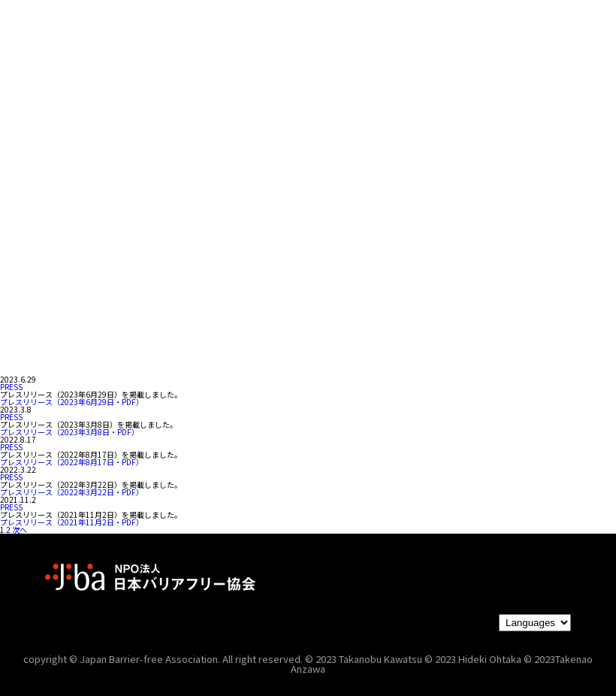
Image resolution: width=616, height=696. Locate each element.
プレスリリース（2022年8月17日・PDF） (72, 462)
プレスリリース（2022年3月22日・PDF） (72, 492)
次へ (20, 530)
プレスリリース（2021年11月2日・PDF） (72, 522)
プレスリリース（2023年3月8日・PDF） (69, 432)
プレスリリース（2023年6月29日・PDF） (72, 402)
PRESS (11, 387)
